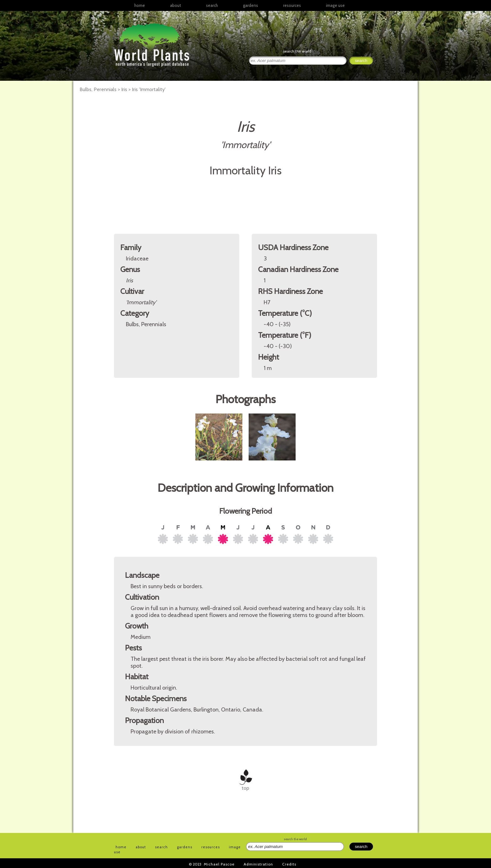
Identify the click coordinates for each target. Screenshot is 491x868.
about (176, 5)
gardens (251, 5)
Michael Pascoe (219, 864)
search (212, 5)
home (140, 5)
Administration (258, 864)
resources (211, 847)
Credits (289, 864)
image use (335, 5)
